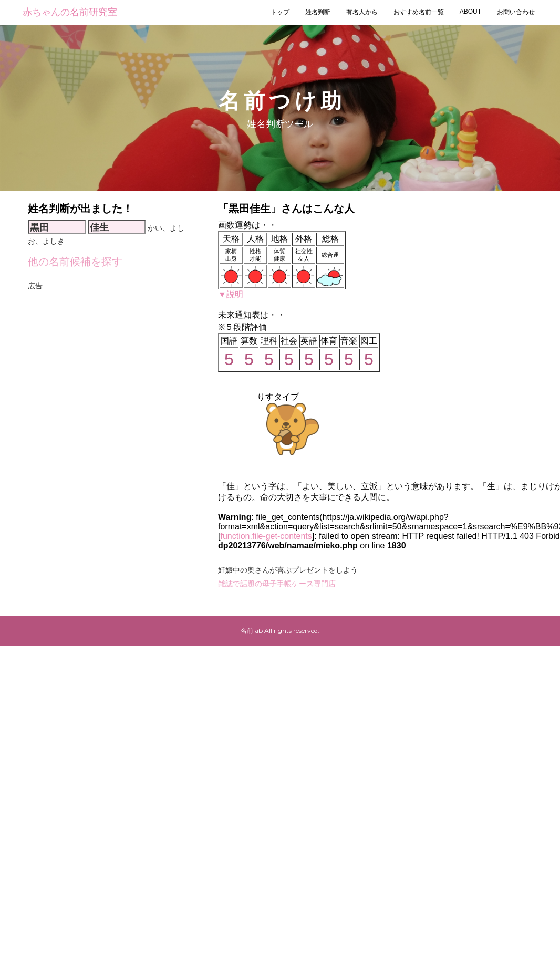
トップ (280, 12)
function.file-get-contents (266, 536)
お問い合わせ (516, 12)
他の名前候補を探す (75, 262)
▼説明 (231, 294)
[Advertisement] (98, 391)
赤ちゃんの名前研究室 (70, 12)
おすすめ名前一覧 (419, 12)
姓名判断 (318, 12)
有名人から (362, 12)
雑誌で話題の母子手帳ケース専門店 (277, 584)
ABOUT (470, 12)
